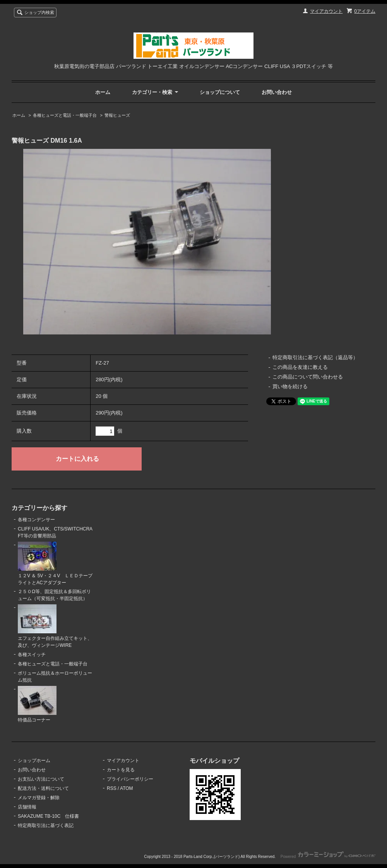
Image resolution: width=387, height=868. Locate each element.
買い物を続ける (290, 386)
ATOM (127, 788)
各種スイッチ (32, 655)
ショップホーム (34, 761)
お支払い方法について (41, 779)
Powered (328, 857)
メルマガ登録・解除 (39, 798)
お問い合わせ (277, 92)
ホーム (103, 92)
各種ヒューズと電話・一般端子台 (65, 115)
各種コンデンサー (36, 520)
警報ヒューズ (117, 115)
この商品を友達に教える (300, 367)
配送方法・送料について (43, 788)
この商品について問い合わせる (308, 377)
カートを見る (121, 770)
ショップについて (220, 92)
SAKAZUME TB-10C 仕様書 (48, 816)
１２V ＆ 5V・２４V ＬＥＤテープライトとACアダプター (55, 564)
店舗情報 (27, 807)
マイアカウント (326, 11)
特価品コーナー (37, 704)
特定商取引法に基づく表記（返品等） (315, 357)
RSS (112, 788)
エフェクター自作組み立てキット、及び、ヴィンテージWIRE (55, 626)
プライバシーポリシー (130, 779)
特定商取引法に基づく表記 (46, 825)
